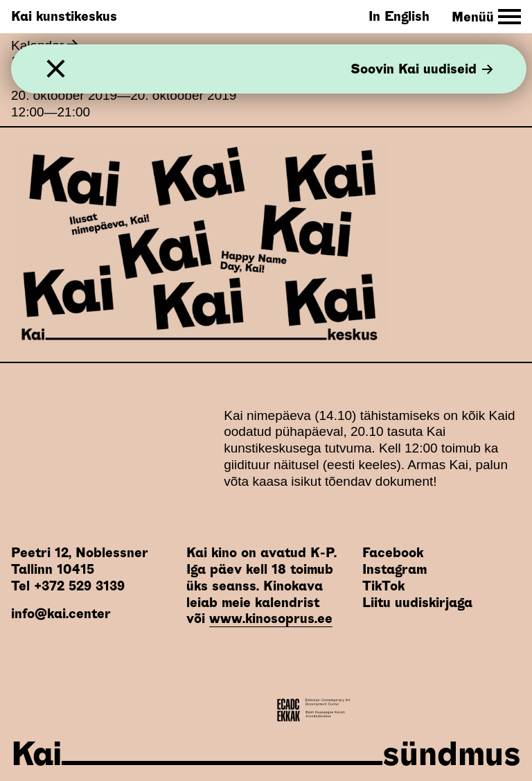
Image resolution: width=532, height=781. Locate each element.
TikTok (383, 586)
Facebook (393, 553)
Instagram (394, 569)
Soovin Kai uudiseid (422, 69)
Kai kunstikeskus (64, 16)
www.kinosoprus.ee (271, 618)
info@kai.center (61, 614)
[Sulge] (56, 69)
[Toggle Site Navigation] (486, 17)
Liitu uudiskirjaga (417, 603)
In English (399, 16)
